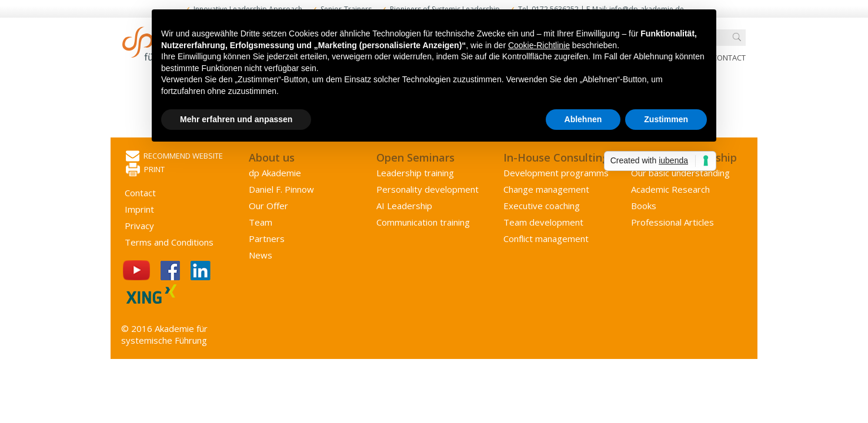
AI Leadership (404, 206)
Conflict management (546, 239)
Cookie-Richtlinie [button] (539, 45)
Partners (267, 239)
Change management (546, 189)
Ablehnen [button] (583, 119)
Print (145, 170)
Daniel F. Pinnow (281, 189)
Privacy (139, 226)
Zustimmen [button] (666, 119)
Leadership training (415, 173)
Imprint (139, 209)
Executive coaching (542, 206)
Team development (543, 222)
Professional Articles (672, 222)
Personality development (428, 189)
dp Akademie (275, 173)
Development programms (556, 173)
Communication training (423, 222)
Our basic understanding (680, 173)
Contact (729, 58)
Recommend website (174, 157)
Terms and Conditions (169, 242)
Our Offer (268, 206)
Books (644, 206)
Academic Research (670, 189)
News (261, 255)
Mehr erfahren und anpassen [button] (236, 119)
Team (261, 222)
